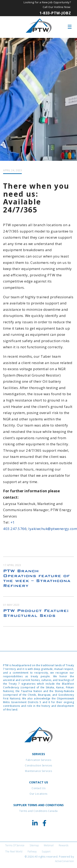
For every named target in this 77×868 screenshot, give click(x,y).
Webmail (49, 845)
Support (46, 852)
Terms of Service (15, 845)
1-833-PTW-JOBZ (55, 13)
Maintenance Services (38, 771)
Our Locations (38, 794)
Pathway (32, 852)
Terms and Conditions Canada (38, 811)
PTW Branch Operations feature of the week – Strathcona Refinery (37, 578)
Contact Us (38, 788)
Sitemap (34, 845)
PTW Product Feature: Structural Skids (36, 613)
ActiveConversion (64, 861)
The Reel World (14, 852)
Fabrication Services (38, 760)
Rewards (64, 845)
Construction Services (38, 765)
